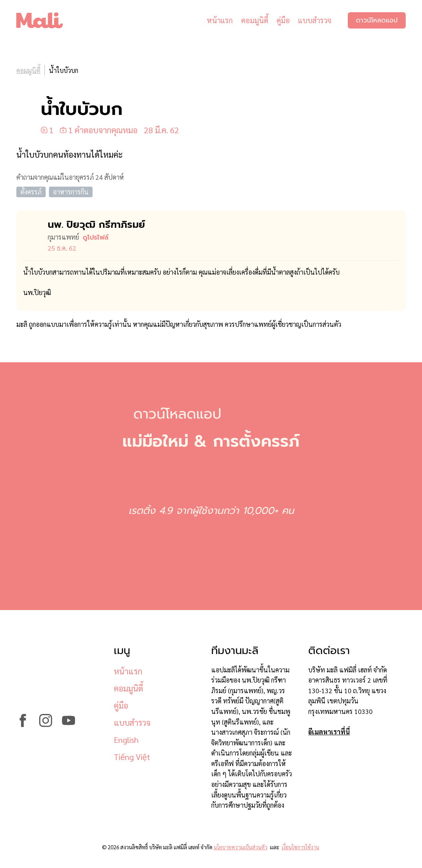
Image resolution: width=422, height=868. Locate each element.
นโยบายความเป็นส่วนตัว (241, 847)
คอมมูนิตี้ (255, 20)
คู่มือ (283, 20)
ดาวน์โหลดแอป (377, 20)
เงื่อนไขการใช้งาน (300, 847)
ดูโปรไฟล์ (96, 238)
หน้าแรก (220, 20)
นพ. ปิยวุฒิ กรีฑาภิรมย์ (96, 225)
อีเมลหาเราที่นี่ (329, 732)
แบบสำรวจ (315, 20)
